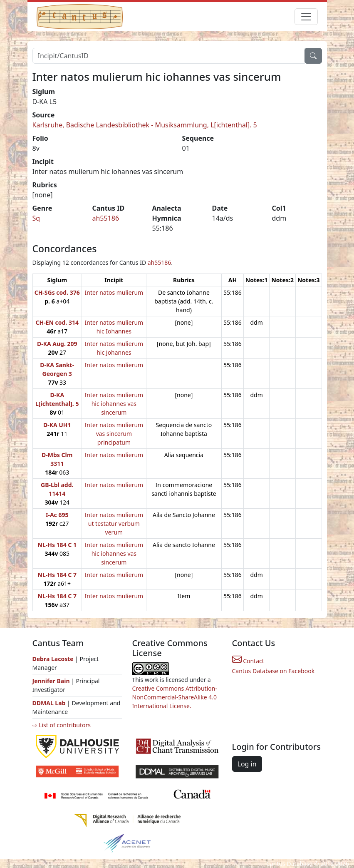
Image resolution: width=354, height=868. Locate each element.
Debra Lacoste (53, 659)
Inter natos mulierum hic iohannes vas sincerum (114, 404)
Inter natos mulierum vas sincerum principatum (114, 434)
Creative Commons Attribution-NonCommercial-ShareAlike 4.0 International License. (175, 697)
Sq (36, 218)
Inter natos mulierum (114, 292)
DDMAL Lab (49, 703)
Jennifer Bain (52, 681)
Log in (247, 764)
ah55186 (106, 218)
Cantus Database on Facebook (274, 671)
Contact (248, 661)
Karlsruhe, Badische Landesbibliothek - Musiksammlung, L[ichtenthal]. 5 (145, 125)
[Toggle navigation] (306, 17)
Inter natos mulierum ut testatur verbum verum (114, 524)
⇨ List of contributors (62, 725)
